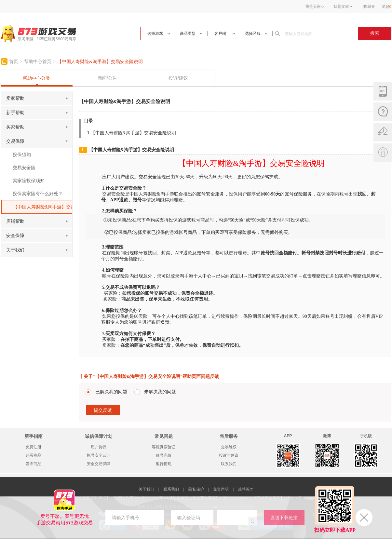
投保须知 (22, 155)
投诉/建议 (178, 78)
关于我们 (146, 489)
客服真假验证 (164, 447)
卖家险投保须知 (29, 181)
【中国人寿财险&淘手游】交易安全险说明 (100, 62)
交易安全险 (24, 168)
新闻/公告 (107, 78)
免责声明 (221, 489)
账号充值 (164, 455)
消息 (386, 7)
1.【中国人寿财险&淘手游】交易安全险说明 (132, 133)
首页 (14, 62)
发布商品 (34, 464)
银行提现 (164, 464)
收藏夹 (369, 7)
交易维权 (229, 447)
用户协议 (99, 447)
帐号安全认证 (99, 455)
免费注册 (34, 447)
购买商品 (34, 455)
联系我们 (229, 464)
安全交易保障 (99, 464)
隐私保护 (196, 489)
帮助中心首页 (38, 62)
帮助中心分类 (36, 78)
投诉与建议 (229, 455)
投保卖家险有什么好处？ (38, 194)
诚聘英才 (246, 489)
